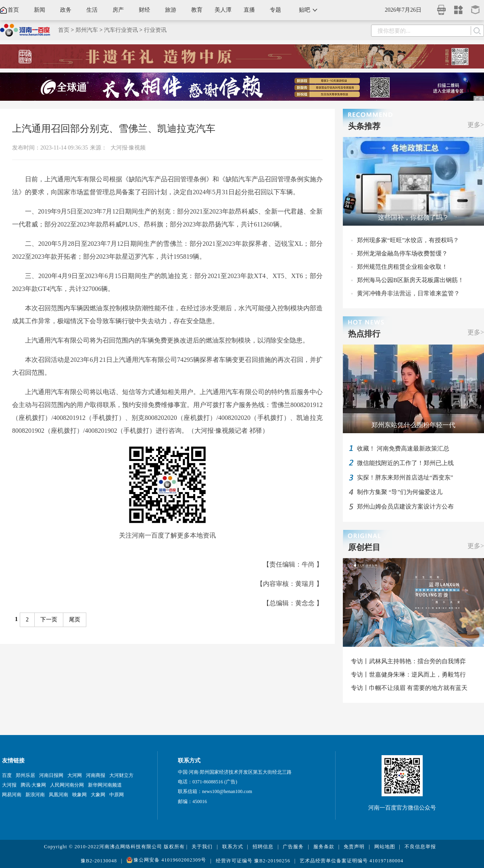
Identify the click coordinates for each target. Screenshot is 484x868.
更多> (476, 125)
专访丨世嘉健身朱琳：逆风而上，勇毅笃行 (408, 675)
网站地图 (385, 847)
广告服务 (293, 847)
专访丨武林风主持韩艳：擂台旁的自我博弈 (408, 661)
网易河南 (12, 795)
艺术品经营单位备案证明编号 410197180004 (352, 861)
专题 (275, 10)
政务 (66, 10)
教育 (197, 10)
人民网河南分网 (67, 785)
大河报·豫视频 (128, 148)
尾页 (75, 620)
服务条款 (324, 847)
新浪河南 (35, 795)
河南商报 (96, 775)
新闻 (40, 10)
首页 (13, 10)
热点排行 (364, 334)
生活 (92, 10)
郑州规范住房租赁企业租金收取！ (402, 267)
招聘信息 (263, 847)
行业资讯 (155, 30)
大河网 (75, 775)
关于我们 (202, 847)
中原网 (117, 795)
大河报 (9, 785)
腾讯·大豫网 (33, 785)
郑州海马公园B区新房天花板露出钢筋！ (410, 280)
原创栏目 (364, 547)
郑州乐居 (25, 775)
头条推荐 (364, 126)
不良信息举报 (420, 847)
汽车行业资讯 (121, 30)
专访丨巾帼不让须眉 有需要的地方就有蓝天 (409, 688)
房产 (118, 10)
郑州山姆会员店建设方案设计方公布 (405, 507)
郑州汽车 (87, 30)
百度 (7, 775)
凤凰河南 (58, 795)
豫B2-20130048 (99, 861)
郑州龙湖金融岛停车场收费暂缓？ (402, 253)
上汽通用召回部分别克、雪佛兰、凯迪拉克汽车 (114, 129)
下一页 (49, 620)
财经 (144, 10)
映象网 (79, 795)
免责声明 (354, 847)
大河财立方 (121, 775)
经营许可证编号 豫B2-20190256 (253, 861)
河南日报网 (51, 775)
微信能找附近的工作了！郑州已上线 (405, 463)
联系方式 (233, 847)
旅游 (171, 10)
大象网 (98, 795)
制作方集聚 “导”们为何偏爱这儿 (400, 492)
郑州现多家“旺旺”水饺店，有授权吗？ (408, 240)
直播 (249, 10)
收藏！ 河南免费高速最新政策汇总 (403, 449)
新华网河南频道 (105, 785)
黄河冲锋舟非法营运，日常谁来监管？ (408, 293)
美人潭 (223, 10)
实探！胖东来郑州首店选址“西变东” (405, 478)
